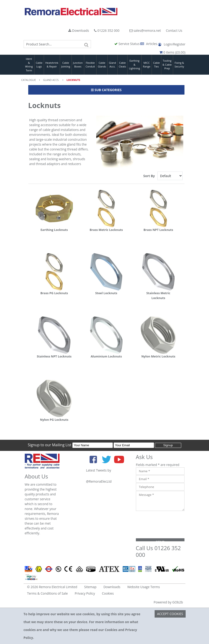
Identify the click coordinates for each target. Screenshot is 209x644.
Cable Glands (102, 65)
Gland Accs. (112, 65)
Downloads (79, 30)
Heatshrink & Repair (52, 65)
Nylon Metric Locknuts (158, 356)
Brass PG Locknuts (54, 293)
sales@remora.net (145, 30)
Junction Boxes (78, 65)
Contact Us (174, 30)
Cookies (108, 593)
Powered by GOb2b (168, 602)
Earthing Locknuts (54, 230)
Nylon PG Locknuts (54, 420)
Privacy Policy (85, 593)
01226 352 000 (107, 30)
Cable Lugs (39, 65)
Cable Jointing (66, 65)
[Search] (86, 44)
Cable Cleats (122, 65)
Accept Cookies (170, 614)
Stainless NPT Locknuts (54, 356)
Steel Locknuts (106, 293)
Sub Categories (106, 90)
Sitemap (90, 587)
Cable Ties (156, 65)
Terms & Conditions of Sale (47, 593)
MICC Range (147, 65)
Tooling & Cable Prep (167, 64)
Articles (149, 44)
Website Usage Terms (144, 587)
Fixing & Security (179, 65)
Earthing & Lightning (134, 64)
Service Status (127, 44)
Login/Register (172, 44)
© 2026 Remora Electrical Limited (52, 587)
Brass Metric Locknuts (106, 230)
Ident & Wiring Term (29, 65)
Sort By (149, 176)
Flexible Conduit (90, 65)
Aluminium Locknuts (106, 356)
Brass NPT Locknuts (158, 230)
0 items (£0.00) (172, 52)
